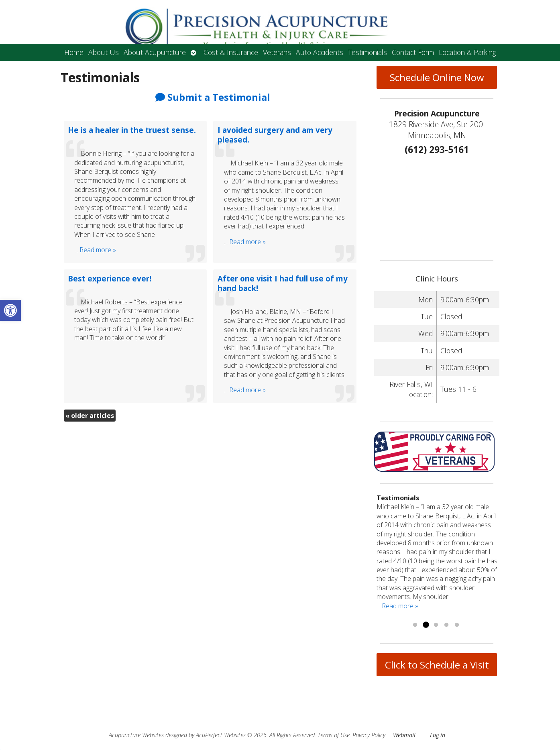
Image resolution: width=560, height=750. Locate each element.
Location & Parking (467, 52)
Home (74, 52)
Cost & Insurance (231, 52)
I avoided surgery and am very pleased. (275, 135)
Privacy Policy (369, 735)
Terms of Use (334, 735)
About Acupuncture (155, 52)
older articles (90, 416)
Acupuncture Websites (136, 735)
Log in (438, 735)
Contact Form (413, 52)
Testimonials (368, 52)
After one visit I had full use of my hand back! (283, 283)
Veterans (277, 52)
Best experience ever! (110, 278)
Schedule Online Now (437, 77)
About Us (104, 52)
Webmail (404, 735)
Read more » (98, 250)
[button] (10, 310)
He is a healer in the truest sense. (132, 130)
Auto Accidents (320, 52)
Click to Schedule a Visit (437, 665)
